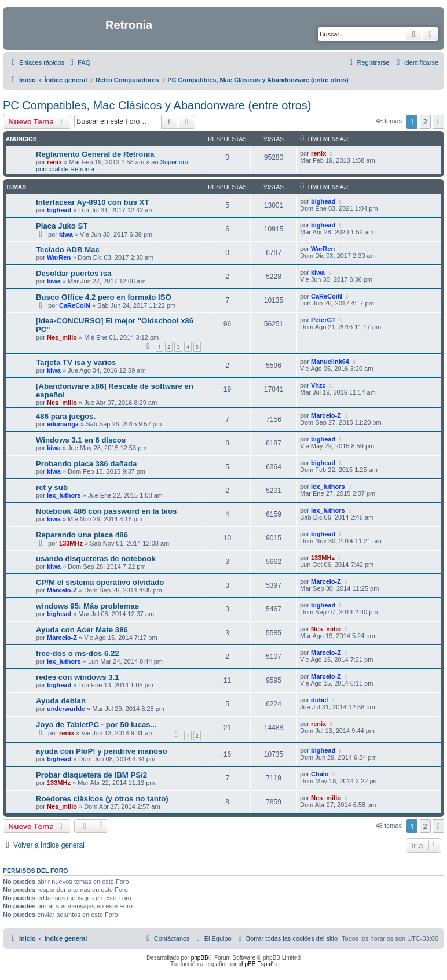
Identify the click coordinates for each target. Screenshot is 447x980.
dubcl (319, 700)
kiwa (66, 234)
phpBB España (257, 964)
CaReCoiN (75, 305)
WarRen (59, 257)
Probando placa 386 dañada (86, 464)
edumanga (63, 424)
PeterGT (323, 320)
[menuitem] (79, 62)
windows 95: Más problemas (87, 606)
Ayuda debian (61, 701)
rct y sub (52, 487)
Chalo (320, 774)
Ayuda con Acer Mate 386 (82, 630)
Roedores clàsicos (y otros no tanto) (102, 799)
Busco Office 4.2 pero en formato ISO (104, 297)
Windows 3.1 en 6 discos (81, 440)
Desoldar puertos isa (74, 273)
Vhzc (318, 385)
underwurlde (66, 709)
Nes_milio (62, 337)
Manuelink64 (330, 362)
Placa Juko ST (62, 226)
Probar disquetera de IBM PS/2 (91, 775)
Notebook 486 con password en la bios (106, 511)
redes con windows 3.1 (78, 677)
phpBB (200, 958)
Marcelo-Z (326, 415)
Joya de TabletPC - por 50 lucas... (96, 725)
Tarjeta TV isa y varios (76, 362)
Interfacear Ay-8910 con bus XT (92, 202)
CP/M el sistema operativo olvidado (100, 582)
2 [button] (425, 121)
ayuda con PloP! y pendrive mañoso (101, 751)
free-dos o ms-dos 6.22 (78, 653)
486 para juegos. (66, 416)
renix (54, 162)
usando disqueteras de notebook (96, 559)
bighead (59, 210)
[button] (438, 121)
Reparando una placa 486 (82, 535)
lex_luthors (64, 495)
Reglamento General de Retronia (95, 154)
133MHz (71, 543)
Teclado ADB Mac (68, 250)
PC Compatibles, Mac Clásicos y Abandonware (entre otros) (157, 105)
